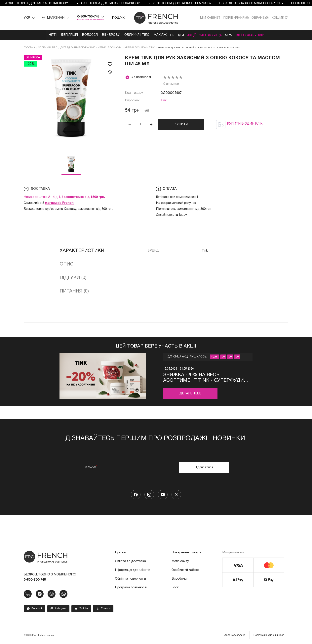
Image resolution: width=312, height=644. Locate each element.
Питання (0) (74, 291)
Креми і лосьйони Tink (140, 47)
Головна (29, 47)
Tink (164, 100)
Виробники (179, 578)
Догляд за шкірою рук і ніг (78, 47)
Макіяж (158, 35)
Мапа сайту (180, 561)
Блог (175, 587)
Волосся (82, 35)
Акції (194, 35)
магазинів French (59, 202)
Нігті (41, 35)
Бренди (177, 35)
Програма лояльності (131, 587)
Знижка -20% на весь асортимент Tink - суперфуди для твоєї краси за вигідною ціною (203, 377)
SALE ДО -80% (216, 35)
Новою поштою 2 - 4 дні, (64, 197)
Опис (67, 264)
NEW (237, 35)
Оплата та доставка (130, 561)
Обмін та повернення (130, 578)
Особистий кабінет (186, 569)
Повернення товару (186, 552)
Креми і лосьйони (110, 47)
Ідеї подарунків (260, 35)
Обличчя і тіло (133, 35)
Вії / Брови (105, 35)
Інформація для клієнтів (133, 569)
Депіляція (60, 35)
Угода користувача (234, 634)
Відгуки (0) (73, 277)
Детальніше (190, 393)
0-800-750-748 (88, 17)
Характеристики (82, 250)
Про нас (121, 552)
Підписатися (204, 467)
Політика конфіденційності (269, 634)
